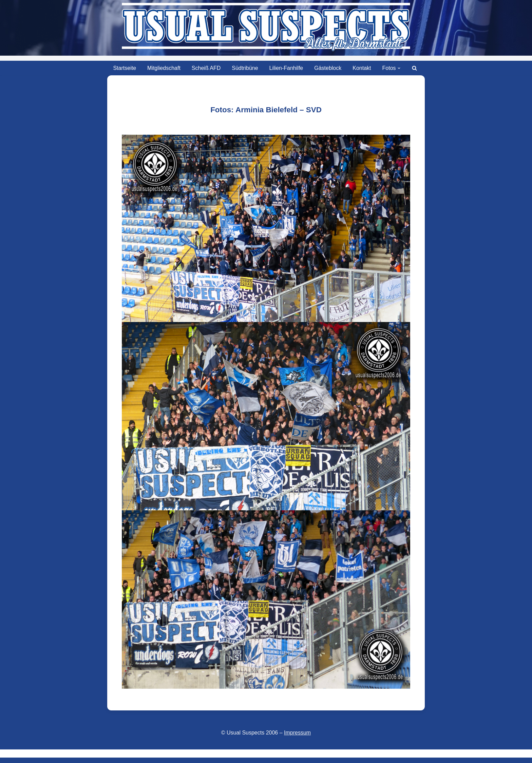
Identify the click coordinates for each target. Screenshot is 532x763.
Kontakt (362, 68)
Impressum (297, 733)
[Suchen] (414, 68)
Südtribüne (245, 68)
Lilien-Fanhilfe (286, 68)
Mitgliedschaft (164, 68)
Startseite (125, 68)
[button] (399, 68)
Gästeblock (328, 68)
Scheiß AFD (206, 68)
